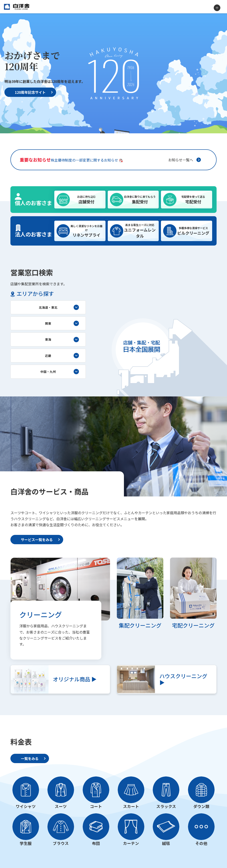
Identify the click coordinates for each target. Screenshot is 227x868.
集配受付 (140, 200)
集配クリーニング (140, 625)
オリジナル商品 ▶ (75, 679)
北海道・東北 (48, 307)
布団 (96, 843)
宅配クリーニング (193, 625)
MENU (217, 8)
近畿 (48, 356)
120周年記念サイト (30, 92)
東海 (48, 339)
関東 (48, 323)
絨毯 (166, 843)
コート (96, 806)
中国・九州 (48, 372)
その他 (201, 843)
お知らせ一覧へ (181, 160)
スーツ (61, 806)
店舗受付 (87, 200)
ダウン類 (201, 806)
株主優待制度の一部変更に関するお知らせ (69, 160)
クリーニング (41, 614)
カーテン (131, 843)
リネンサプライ (87, 231)
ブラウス (61, 843)
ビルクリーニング (193, 231)
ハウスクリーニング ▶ (183, 679)
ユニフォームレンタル (140, 231)
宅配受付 (193, 200)
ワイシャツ (26, 806)
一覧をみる (30, 758)
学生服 (26, 843)
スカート (131, 806)
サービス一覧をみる (37, 540)
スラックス (166, 806)
